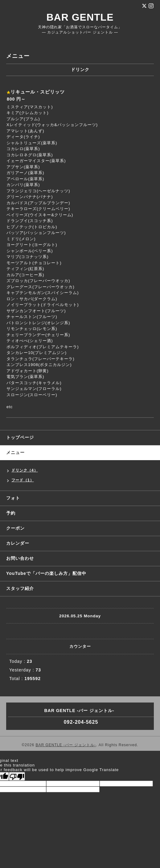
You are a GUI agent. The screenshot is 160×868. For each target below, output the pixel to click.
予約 (11, 513)
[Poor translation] (17, 776)
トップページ (20, 437)
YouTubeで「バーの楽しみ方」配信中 (46, 573)
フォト (13, 498)
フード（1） (23, 480)
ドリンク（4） (25, 470)
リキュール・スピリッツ (38, 92)
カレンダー (18, 543)
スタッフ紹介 (20, 588)
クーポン (15, 528)
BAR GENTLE (80, 17)
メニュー (15, 452)
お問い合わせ (20, 558)
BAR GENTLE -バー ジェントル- (66, 745)
